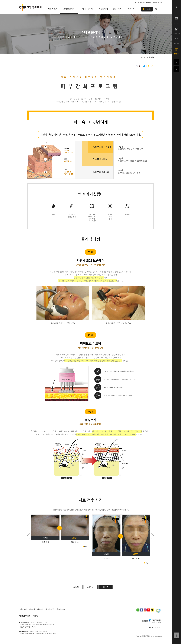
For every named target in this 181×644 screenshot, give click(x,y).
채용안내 (40, 609)
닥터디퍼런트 (61, 609)
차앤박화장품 (50, 609)
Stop (90, 566)
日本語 (160, 2)
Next (153, 536)
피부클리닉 (103, 9)
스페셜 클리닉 (150, 57)
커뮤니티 (131, 9)
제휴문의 (32, 609)
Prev (29, 536)
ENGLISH (149, 2)
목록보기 (76, 587)
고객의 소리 (23, 609)
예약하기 (106, 587)
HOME (141, 57)
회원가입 (142, 2)
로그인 (137, 2)
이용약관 (36, 616)
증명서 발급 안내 (154, 627)
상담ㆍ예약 (117, 9)
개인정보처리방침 (25, 616)
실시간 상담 (91, 587)
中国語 (155, 2)
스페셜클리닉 (69, 9)
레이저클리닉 (87, 9)
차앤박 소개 (53, 9)
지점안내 (147, 9)
